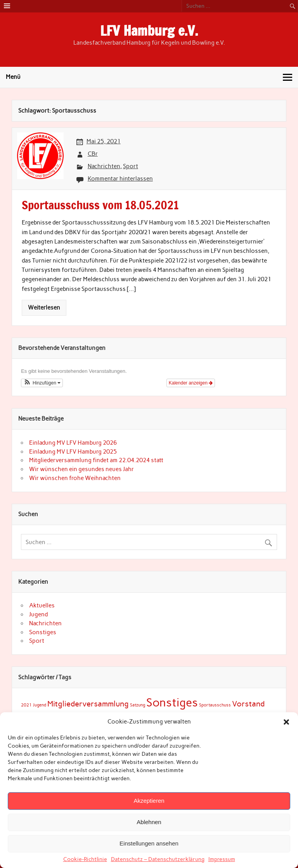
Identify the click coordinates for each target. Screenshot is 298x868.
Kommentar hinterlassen (120, 179)
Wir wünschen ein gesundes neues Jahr (81, 469)
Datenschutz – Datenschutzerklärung (158, 859)
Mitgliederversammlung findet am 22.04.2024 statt (96, 460)
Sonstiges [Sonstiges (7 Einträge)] (172, 702)
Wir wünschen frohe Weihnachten (75, 478)
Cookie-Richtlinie (85, 859)
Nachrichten (104, 166)
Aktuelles (42, 605)
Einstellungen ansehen (149, 843)
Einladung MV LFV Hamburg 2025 (73, 452)
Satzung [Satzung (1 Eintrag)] (138, 705)
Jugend (38, 614)
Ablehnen (149, 822)
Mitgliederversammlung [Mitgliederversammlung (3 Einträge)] (88, 704)
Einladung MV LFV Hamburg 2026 (73, 443)
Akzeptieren (149, 801)
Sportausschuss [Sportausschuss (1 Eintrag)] (215, 705)
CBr (93, 154)
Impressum (222, 859)
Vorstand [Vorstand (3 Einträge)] (248, 704)
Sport (131, 166)
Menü (13, 77)
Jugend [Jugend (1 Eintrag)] (40, 705)
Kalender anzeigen (191, 383)
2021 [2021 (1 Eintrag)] (26, 705)
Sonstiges (43, 632)
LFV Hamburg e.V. (149, 31)
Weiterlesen (44, 308)
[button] (286, 722)
